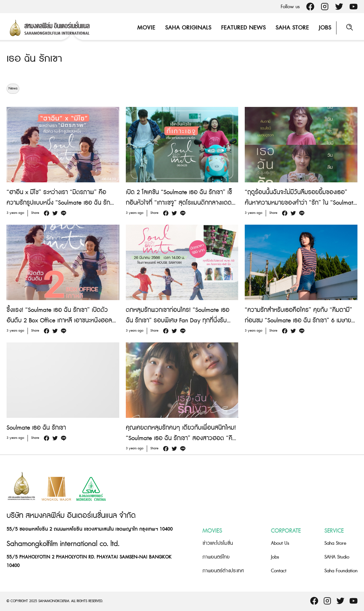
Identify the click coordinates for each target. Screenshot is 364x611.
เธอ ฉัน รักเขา (34, 59)
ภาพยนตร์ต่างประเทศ (223, 571)
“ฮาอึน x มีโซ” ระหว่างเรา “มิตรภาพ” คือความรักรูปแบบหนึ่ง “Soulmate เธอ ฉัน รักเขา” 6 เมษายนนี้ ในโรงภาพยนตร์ (58, 203)
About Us (280, 543)
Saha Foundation (341, 571)
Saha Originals (188, 28)
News (13, 89)
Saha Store (292, 28)
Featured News (243, 28)
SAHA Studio (337, 557)
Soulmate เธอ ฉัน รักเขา (36, 428)
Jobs (325, 28)
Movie (146, 28)
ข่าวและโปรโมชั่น (218, 543)
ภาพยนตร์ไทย (216, 557)
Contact (279, 571)
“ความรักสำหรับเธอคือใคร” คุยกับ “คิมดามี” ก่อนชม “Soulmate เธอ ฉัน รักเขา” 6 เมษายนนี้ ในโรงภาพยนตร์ (300, 321)
